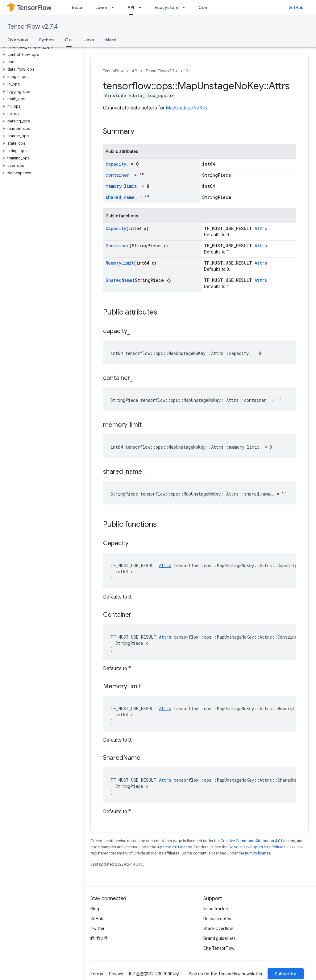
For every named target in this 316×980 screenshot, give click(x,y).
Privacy (116, 974)
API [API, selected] (131, 7)
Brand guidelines (220, 938)
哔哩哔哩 (99, 938)
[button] (40, 47)
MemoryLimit (120, 263)
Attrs (261, 228)
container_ (119, 175)
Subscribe (286, 974)
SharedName (119, 280)
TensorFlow (113, 71)
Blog (95, 909)
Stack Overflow (218, 929)
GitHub (296, 7)
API (135, 71)
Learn (101, 7)
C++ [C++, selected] (69, 40)
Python (46, 40)
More (111, 40)
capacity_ (117, 164)
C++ (189, 71)
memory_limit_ (122, 186)
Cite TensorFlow (219, 948)
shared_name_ (121, 197)
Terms (97, 974)
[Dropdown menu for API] (142, 7)
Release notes (217, 919)
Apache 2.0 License (175, 847)
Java (89, 40)
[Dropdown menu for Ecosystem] (185, 7)
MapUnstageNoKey (187, 108)
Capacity (116, 228)
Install (78, 7)
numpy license (258, 853)
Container (117, 246)
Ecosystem (166, 7)
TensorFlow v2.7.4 (33, 27)
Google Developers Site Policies (257, 847)
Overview (18, 40)
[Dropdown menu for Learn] (114, 7)
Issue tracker (216, 909)
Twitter (98, 929)
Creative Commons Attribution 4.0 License (258, 841)
